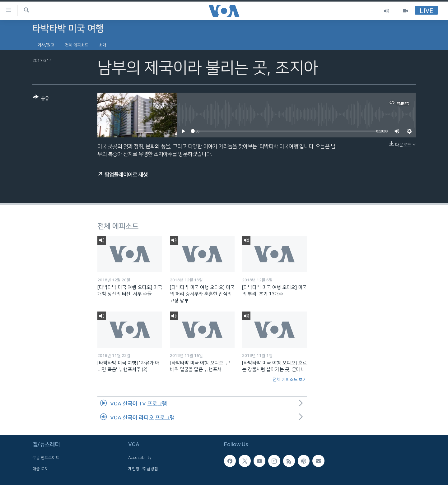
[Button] (41, 99)
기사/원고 (46, 45)
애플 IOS (40, 469)
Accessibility (140, 458)
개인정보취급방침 (143, 469)
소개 (103, 45)
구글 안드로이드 (46, 458)
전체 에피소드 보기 (290, 380)
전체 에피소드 (77, 45)
